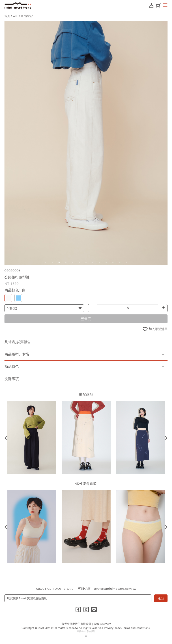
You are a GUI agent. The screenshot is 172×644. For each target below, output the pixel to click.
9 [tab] (99, 263)
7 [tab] (86, 263)
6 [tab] (79, 263)
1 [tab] (46, 263)
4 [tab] (66, 263)
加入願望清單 (158, 329)
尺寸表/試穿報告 (18, 342)
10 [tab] (106, 263)
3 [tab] (59, 263)
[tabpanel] (86, 143)
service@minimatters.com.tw (115, 589)
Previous (6, 438)
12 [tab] (120, 263)
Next (166, 438)
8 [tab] (93, 263)
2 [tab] (52, 263)
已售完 (86, 319)
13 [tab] (126, 263)
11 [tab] (113, 263)
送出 (161, 598)
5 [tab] (73, 263)
